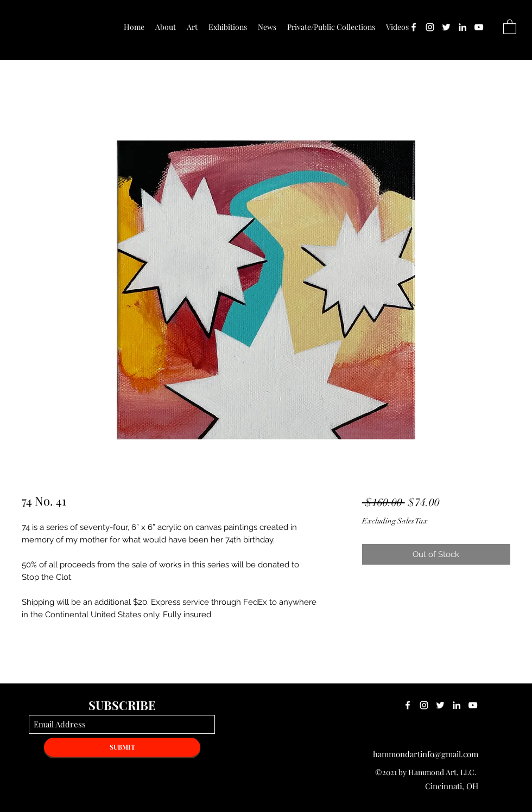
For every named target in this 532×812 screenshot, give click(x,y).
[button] (510, 26)
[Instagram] (430, 27)
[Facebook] (414, 27)
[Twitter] (446, 27)
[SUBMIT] (122, 747)
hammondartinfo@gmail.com (426, 754)
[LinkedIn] (463, 27)
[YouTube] (479, 27)
